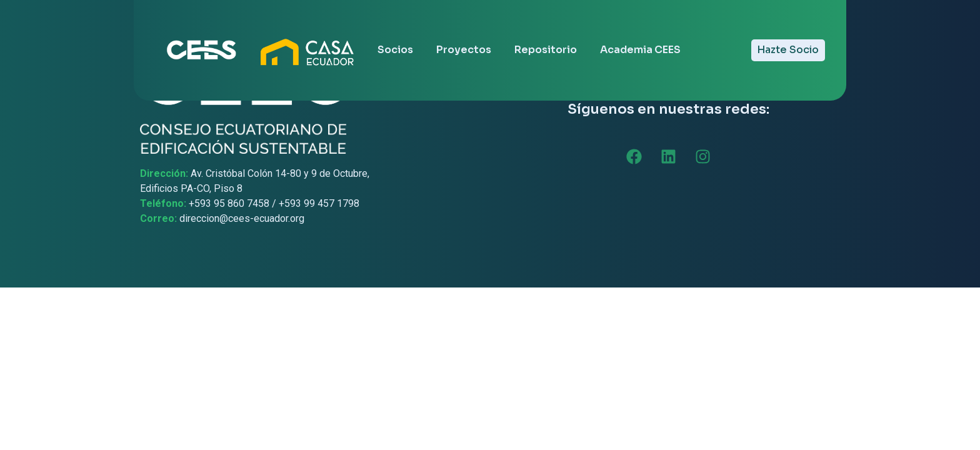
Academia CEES (640, 50)
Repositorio (546, 50)
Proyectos (464, 50)
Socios (395, 50)
